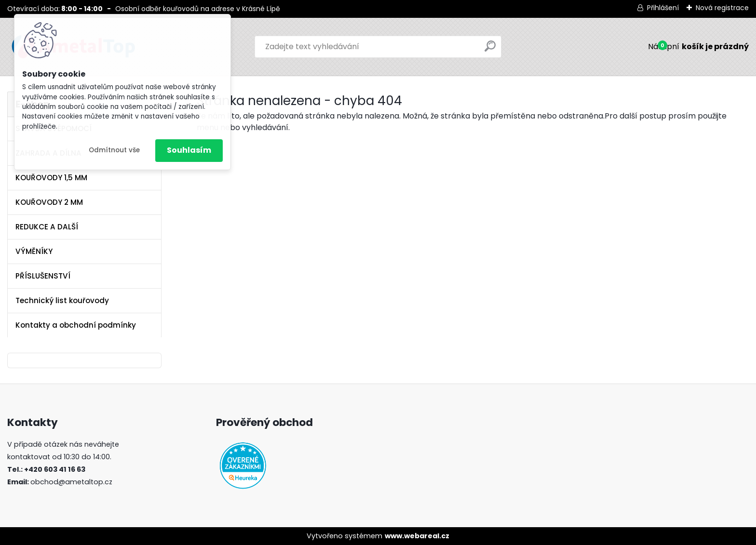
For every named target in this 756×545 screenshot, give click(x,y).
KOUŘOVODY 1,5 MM (51, 178)
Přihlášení (663, 8)
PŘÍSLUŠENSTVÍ (43, 276)
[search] (490, 50)
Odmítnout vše (114, 150)
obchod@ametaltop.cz (71, 482)
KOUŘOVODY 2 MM (49, 202)
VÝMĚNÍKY (34, 251)
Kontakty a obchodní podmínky (76, 325)
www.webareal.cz (417, 536)
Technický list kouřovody (62, 300)
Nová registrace (722, 8)
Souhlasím (189, 150)
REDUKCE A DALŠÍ (47, 227)
